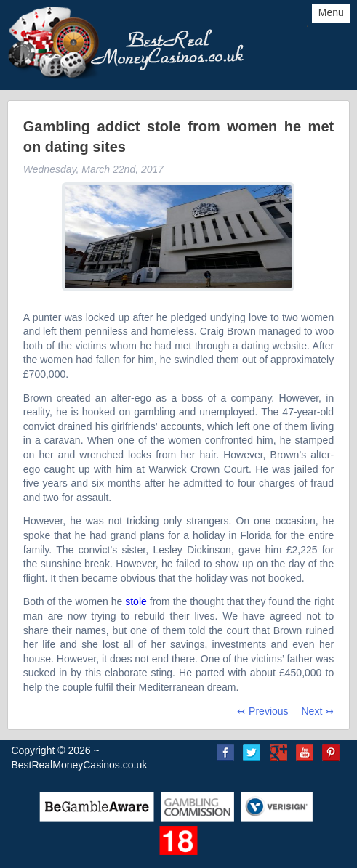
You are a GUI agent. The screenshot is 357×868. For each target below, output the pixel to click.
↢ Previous (262, 711)
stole (136, 601)
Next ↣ (317, 711)
